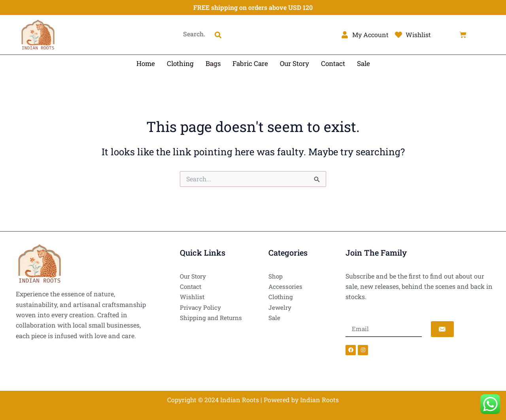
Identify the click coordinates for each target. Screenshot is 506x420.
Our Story (295, 63)
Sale (363, 63)
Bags (213, 63)
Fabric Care (250, 63)
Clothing (180, 63)
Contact (333, 63)
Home (146, 63)
